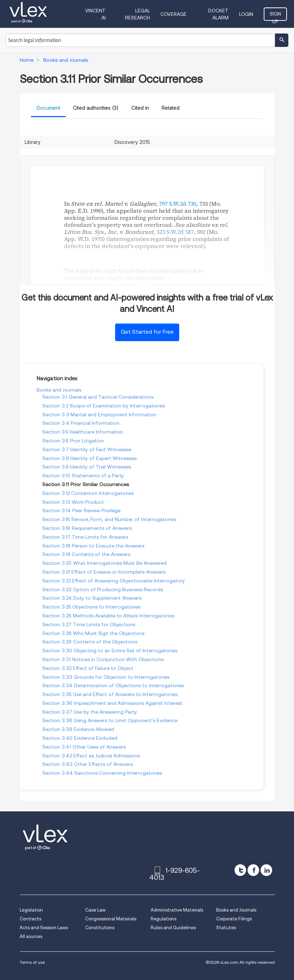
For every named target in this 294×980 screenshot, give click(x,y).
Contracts (30, 919)
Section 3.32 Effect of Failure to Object (88, 668)
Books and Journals (59, 390)
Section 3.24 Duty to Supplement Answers (92, 598)
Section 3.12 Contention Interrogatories (88, 493)
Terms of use (32, 962)
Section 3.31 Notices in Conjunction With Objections (103, 659)
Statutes (226, 928)
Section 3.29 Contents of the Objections (90, 642)
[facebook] (253, 870)
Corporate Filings (234, 919)
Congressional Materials (111, 919)
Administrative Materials (177, 910)
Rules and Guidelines (173, 928)
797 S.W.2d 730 (178, 204)
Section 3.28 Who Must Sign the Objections (93, 633)
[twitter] (240, 870)
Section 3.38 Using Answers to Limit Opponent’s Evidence (110, 720)
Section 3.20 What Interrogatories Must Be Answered (104, 563)
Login (246, 14)
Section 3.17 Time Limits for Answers (85, 537)
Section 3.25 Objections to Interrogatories (91, 607)
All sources (31, 936)
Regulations (164, 919)
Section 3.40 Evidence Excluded (80, 738)
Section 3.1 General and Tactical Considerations (98, 397)
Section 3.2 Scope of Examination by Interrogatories (104, 406)
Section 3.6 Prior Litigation (73, 441)
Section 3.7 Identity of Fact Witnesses (87, 449)
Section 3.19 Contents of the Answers (86, 554)
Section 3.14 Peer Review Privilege (81, 510)
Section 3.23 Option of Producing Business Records (103, 589)
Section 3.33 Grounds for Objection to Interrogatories (106, 677)
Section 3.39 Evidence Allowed (78, 729)
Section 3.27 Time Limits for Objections (89, 624)
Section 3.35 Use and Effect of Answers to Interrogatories (110, 694)
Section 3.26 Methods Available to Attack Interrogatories (108, 616)
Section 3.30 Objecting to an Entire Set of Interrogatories (110, 651)
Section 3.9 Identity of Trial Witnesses (87, 467)
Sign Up (275, 16)
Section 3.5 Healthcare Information (83, 432)
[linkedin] (266, 870)
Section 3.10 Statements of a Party (83, 476)
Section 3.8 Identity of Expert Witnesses (89, 458)
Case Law (95, 910)
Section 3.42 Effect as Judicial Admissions (91, 756)
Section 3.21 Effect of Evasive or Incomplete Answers (104, 572)
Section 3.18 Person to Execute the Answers (93, 546)
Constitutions (100, 928)
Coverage (174, 14)
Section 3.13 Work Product (73, 502)
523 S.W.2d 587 (175, 232)
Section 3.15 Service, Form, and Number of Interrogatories (109, 519)
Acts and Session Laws (44, 928)
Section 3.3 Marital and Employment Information (99, 415)
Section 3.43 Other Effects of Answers (87, 764)
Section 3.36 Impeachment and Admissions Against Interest (112, 703)
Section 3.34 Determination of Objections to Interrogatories (113, 685)
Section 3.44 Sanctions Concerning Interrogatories (102, 773)
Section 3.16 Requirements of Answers (87, 528)
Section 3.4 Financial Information (81, 423)
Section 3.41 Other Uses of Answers (84, 747)
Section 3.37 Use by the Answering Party (90, 712)
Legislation (31, 910)
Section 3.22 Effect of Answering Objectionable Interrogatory (114, 581)
